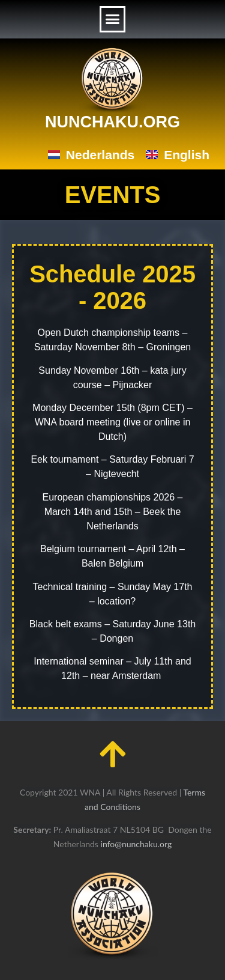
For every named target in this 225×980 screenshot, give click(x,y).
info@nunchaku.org (136, 844)
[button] (113, 19)
